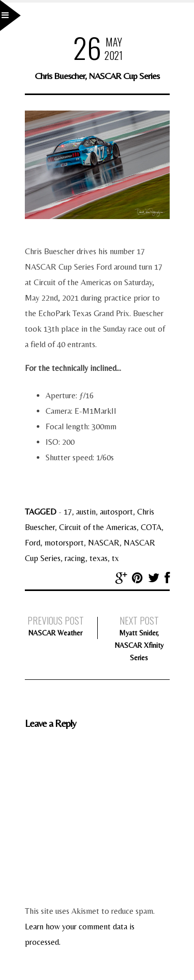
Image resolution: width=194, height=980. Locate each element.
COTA (151, 527)
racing (75, 558)
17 (68, 512)
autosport (116, 512)
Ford (33, 543)
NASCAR (104, 543)
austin (86, 512)
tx (115, 558)
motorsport (64, 543)
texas (99, 558)
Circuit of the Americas (98, 527)
